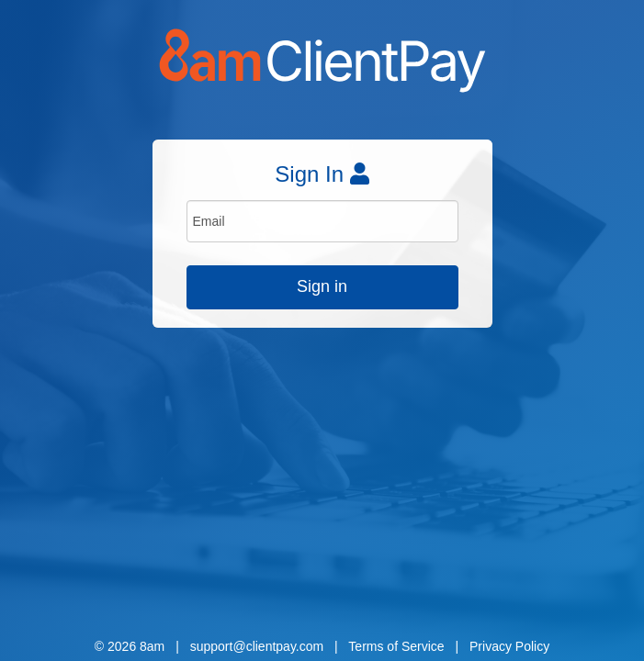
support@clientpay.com (257, 646)
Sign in (322, 286)
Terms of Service (396, 646)
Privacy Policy (509, 646)
